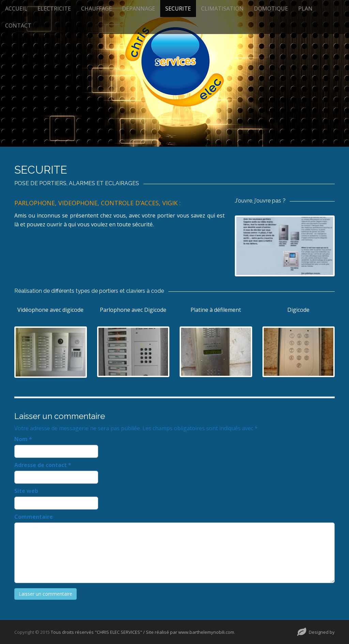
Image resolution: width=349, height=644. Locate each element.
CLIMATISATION (222, 9)
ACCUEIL (16, 9)
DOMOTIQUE (271, 9)
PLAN (305, 9)
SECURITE (178, 9)
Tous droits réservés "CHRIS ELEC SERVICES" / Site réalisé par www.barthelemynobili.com (142, 632)
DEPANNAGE (139, 9)
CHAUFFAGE (96, 9)
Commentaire (34, 517)
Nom (23, 439)
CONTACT (18, 26)
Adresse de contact (43, 465)
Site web (26, 491)
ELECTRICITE (54, 9)
